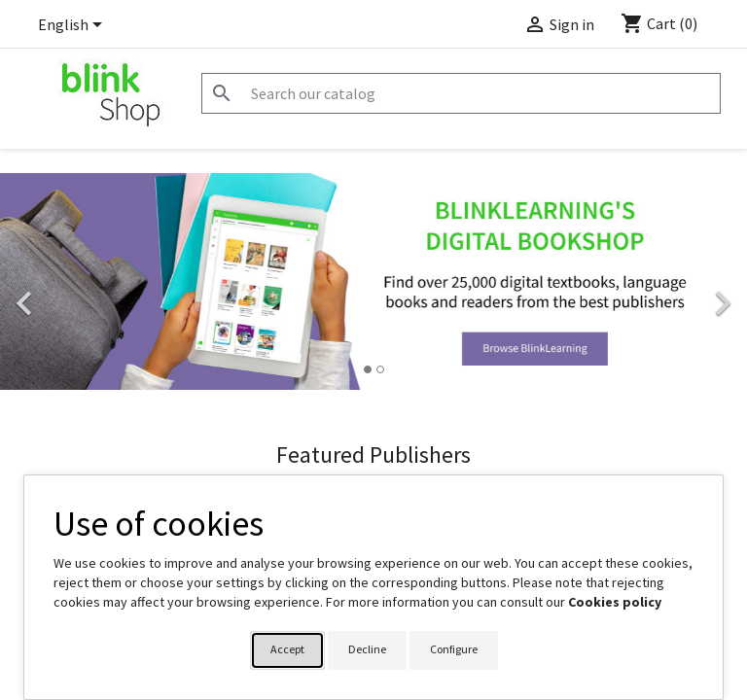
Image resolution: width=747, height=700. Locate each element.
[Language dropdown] (73, 26)
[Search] (461, 93)
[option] (373, 281)
